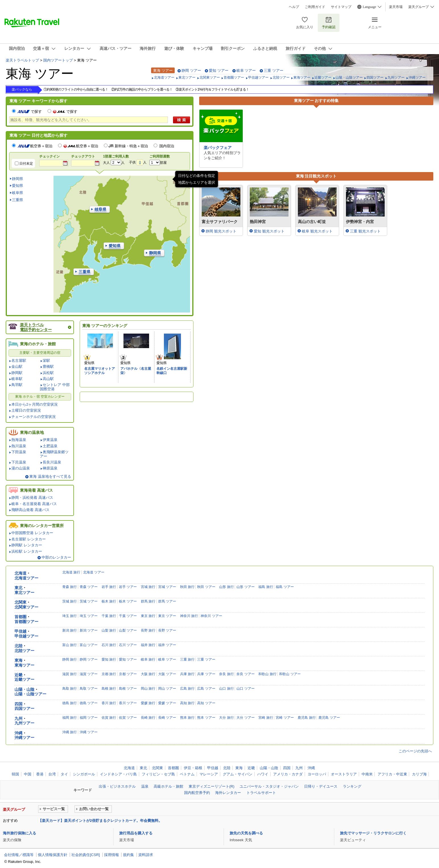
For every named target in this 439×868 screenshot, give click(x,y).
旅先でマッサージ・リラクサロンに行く (373, 833)
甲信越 (20, 631)
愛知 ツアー (219, 71)
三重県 (17, 200)
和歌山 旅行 (267, 674)
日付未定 (26, 164)
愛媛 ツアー (167, 703)
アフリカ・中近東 (392, 774)
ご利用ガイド (315, 7)
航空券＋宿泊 (35, 146)
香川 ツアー (128, 703)
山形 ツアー (245, 587)
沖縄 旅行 (70, 732)
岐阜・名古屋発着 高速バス (34, 504)
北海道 (20, 573)
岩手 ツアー (128, 587)
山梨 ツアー (128, 630)
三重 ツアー (274, 71)
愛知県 (17, 186)
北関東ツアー (210, 77)
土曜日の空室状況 (26, 410)
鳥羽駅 (17, 385)
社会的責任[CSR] (86, 855)
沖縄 (18, 733)
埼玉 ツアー (89, 616)
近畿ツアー (323, 77)
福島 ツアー (285, 587)
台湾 (52, 774)
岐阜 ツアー (246, 71)
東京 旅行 (148, 616)
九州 (18, 719)
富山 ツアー (89, 645)
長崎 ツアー (167, 718)
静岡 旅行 (70, 659)
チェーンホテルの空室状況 (34, 417)
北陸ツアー (281, 77)
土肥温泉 (50, 446)
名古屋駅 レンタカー (29, 539)
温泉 (145, 786)
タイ (64, 774)
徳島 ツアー (89, 703)
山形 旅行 (226, 587)
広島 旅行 (187, 689)
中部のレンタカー (56, 557)
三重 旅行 (187, 659)
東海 (18, 660)
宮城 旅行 (148, 587)
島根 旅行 (109, 689)
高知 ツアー (206, 703)
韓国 (15, 774)
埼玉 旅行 (70, 616)
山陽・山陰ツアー (349, 77)
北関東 (20, 602)
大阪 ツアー (167, 674)
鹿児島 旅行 (307, 718)
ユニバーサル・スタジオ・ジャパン (269, 786)
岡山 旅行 (148, 689)
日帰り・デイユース (321, 786)
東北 (18, 588)
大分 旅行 (226, 718)
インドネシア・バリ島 (118, 774)
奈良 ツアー (245, 674)
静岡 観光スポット (221, 231)
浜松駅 (48, 373)
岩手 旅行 (109, 587)
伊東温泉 (50, 440)
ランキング (352, 786)
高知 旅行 (187, 703)
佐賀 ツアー (128, 718)
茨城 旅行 (70, 601)
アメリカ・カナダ (288, 774)
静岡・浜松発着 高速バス (32, 498)
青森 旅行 (70, 587)
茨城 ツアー (89, 601)
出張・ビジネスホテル (117, 786)
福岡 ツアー (89, 718)
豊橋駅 (48, 366)
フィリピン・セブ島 (158, 774)
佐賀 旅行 (109, 718)
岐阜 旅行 (148, 659)
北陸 (18, 646)
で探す (29, 112)
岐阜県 (17, 193)
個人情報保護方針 (53, 855)
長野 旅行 (148, 630)
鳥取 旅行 (70, 689)
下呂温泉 (19, 462)
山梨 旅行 (109, 630)
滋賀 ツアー (89, 674)
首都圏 (20, 617)
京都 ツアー (128, 674)
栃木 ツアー (128, 601)
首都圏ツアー (234, 77)
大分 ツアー (245, 718)
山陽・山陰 (24, 690)
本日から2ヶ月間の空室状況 (35, 404)
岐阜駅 (17, 379)
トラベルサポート (261, 793)
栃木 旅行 (109, 601)
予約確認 (329, 23)
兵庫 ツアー (206, 674)
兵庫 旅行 (187, 674)
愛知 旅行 (109, 659)
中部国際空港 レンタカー (32, 533)
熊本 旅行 (187, 718)
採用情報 (112, 855)
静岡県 (17, 179)
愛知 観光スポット (269, 231)
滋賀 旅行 (70, 674)
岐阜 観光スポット (317, 231)
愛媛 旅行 (148, 703)
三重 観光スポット (365, 231)
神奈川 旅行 (189, 616)
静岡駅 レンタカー (27, 545)
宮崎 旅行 (266, 718)
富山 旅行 (70, 645)
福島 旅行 (266, 587)
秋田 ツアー (206, 587)
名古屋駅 (19, 361)
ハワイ (263, 774)
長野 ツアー (167, 630)
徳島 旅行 (70, 703)
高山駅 (48, 379)
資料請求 (146, 855)
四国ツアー (375, 77)
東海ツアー (302, 77)
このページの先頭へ (415, 751)
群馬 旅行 (148, 601)
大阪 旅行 (148, 674)
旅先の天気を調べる (246, 833)
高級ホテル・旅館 (168, 786)
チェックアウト (83, 156)
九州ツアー (396, 77)
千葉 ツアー (128, 616)
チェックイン (50, 156)
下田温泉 (19, 452)
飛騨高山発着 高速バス (30, 510)
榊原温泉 (50, 468)
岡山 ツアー (167, 689)
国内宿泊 (167, 146)
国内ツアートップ (58, 60)
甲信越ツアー (258, 77)
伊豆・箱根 (193, 768)
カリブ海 (419, 774)
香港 (40, 774)
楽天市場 (396, 7)
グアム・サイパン (238, 774)
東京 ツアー (167, 616)
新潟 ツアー (89, 630)
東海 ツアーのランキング (105, 326)
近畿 (18, 675)
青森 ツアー (89, 587)
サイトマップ (341, 7)
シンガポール (84, 774)
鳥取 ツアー (89, 689)
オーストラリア (344, 774)
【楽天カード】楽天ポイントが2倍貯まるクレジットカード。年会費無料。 (100, 821)
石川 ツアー (128, 645)
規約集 (128, 855)
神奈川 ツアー (211, 616)
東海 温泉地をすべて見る (50, 476)
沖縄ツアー (417, 77)
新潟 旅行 (70, 630)
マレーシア (209, 774)
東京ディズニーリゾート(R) (212, 786)
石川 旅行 (109, 645)
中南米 (367, 774)
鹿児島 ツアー (329, 718)
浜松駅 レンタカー (27, 551)
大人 (106, 163)
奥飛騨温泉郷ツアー (54, 454)
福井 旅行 (148, 645)
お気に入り (305, 23)
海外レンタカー (228, 793)
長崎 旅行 (148, 718)
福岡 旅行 (70, 718)
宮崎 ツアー (285, 718)
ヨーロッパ (317, 774)
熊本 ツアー (206, 718)
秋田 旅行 (187, 587)
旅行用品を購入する (136, 833)
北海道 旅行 (71, 572)
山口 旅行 (226, 689)
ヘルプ (294, 7)
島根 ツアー (128, 689)
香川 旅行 (109, 703)
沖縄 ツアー (89, 732)
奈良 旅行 (226, 674)
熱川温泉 (19, 446)
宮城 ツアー (167, 587)
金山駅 (17, 366)
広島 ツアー (206, 689)
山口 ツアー (245, 689)
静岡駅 (17, 373)
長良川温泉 (52, 462)
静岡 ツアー (191, 71)
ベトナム (187, 774)
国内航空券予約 (197, 793)
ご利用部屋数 (160, 156)
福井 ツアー (167, 645)
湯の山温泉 (21, 468)
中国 (28, 774)
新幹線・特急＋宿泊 (131, 146)
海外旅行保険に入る (19, 833)
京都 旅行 (109, 674)
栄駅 (46, 361)
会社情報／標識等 (19, 855)
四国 (18, 704)
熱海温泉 (19, 440)
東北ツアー (187, 77)
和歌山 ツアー (290, 674)
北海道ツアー (164, 77)
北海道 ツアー (94, 572)
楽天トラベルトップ (22, 60)
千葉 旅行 (109, 616)
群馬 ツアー (167, 601)
